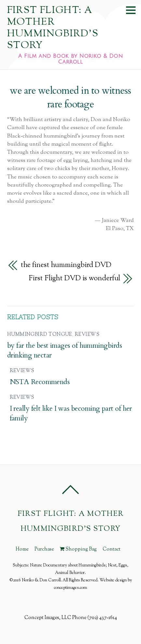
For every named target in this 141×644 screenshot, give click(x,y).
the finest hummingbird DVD (66, 265)
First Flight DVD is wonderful (74, 279)
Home (22, 549)
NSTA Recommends (40, 382)
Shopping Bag (78, 549)
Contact (112, 549)
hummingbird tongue (40, 334)
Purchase (44, 549)
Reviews (87, 334)
